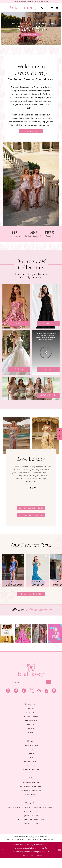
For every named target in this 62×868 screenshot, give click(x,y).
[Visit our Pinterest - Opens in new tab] (54, 701)
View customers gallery (31, 521)
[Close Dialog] (3, 860)
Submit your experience (31, 512)
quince (31, 743)
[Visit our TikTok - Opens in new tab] (24, 701)
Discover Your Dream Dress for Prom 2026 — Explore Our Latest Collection (31, 2)
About (31, 764)
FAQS (31, 760)
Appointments (31, 756)
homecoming (31, 727)
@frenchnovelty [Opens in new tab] (39, 618)
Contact (31, 768)
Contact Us (31, 133)
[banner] (24, 8)
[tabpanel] (31, 29)
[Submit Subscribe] (47, 691)
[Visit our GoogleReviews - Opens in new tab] (39, 701)
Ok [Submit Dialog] (59, 860)
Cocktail (31, 723)
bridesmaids (31, 731)
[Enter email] (31, 691)
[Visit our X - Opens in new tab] (32, 701)
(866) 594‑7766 (31, 834)
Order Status (31, 772)
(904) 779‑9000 (31, 826)
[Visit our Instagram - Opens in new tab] (8, 701)
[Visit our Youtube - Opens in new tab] (46, 701)
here (40, 866)
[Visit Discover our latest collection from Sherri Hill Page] (31, 29)
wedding (31, 739)
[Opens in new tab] (23, 642)
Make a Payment (31, 780)
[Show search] (47, 8)
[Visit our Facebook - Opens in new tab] (16, 701)
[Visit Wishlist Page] (52, 8)
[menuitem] (5, 8)
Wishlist (31, 776)
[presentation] (13, 577)
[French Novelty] (31, 679)
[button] (5, 8)
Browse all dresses (31, 602)
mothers (31, 735)
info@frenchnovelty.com (31, 830)
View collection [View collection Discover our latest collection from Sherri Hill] (31, 35)
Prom (31, 719)
